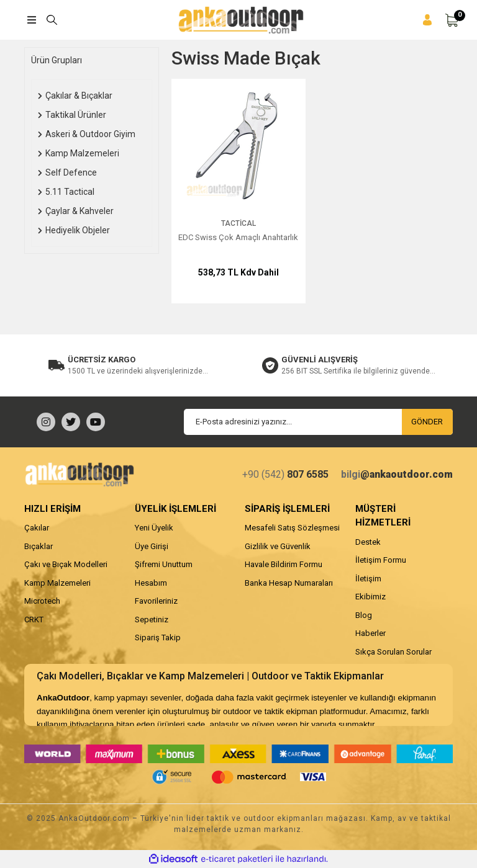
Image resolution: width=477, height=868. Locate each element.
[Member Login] (427, 20)
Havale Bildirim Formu (284, 564)
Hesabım (151, 583)
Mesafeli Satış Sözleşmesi (292, 528)
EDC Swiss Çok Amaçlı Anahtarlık (238, 237)
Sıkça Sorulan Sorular (393, 652)
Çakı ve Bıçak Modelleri (66, 564)
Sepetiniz (152, 620)
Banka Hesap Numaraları (289, 583)
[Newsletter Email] (318, 422)
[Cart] (452, 20)
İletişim (368, 579)
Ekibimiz (370, 597)
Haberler (370, 633)
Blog (364, 615)
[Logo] (241, 20)
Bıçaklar (39, 546)
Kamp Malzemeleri (57, 583)
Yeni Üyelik (154, 528)
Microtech (42, 601)
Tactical (238, 223)
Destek (368, 542)
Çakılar (37, 528)
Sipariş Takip (158, 638)
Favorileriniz (156, 601)
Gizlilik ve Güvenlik (278, 546)
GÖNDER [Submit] (427, 422)
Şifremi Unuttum (164, 564)
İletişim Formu (381, 560)
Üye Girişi (152, 546)
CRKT (34, 620)
